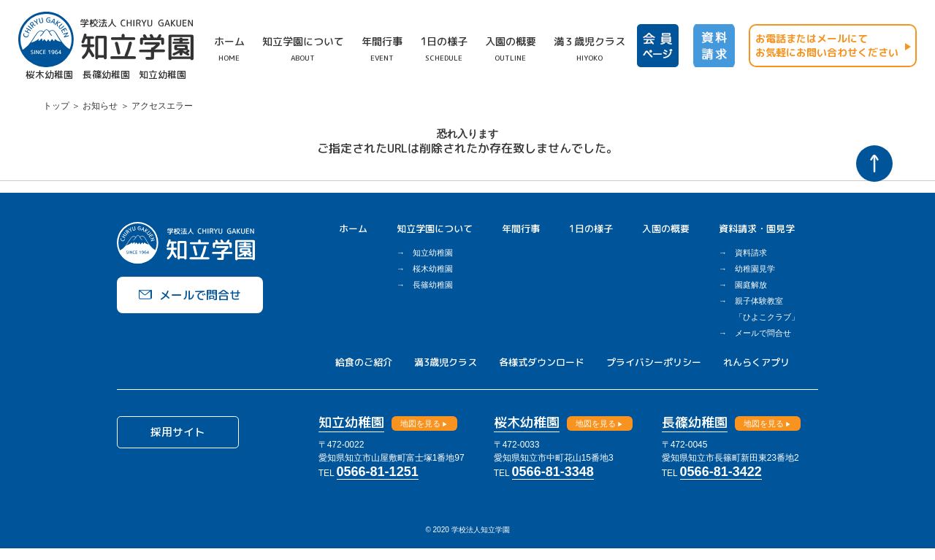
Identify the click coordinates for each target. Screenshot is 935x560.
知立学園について (435, 229)
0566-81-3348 (570, 472)
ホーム (353, 229)
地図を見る (438, 423)
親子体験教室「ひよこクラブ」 (767, 309)
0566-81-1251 (395, 472)
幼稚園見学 (755, 269)
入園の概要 (666, 229)
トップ (56, 106)
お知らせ (100, 106)
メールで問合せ (763, 333)
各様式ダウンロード (542, 362)
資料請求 (751, 253)
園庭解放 (751, 285)
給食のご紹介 (364, 362)
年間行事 (521, 229)
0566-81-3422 (739, 472)
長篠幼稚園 (433, 285)
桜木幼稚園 (433, 269)
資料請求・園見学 (757, 229)
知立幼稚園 (433, 253)
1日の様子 (591, 229)
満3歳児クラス (446, 362)
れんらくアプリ (756, 362)
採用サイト (190, 435)
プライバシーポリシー (654, 362)
